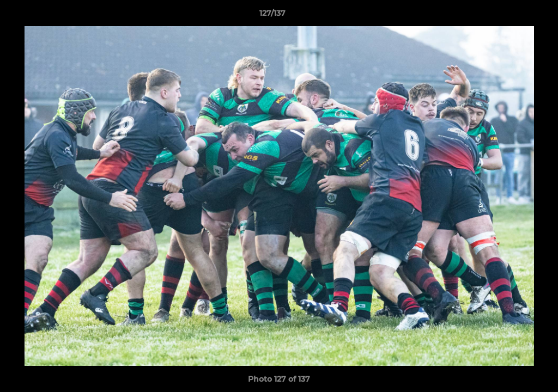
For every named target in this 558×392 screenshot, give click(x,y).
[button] (512, 16)
